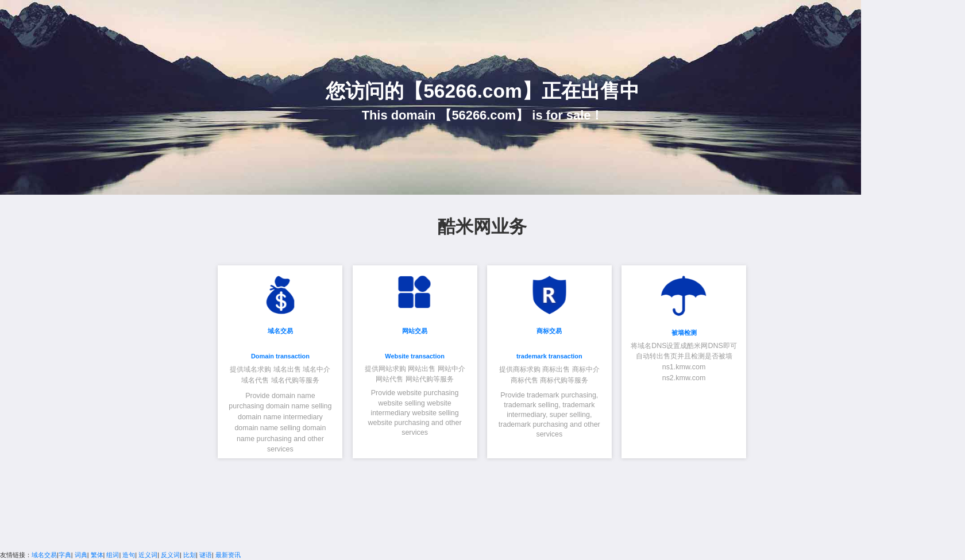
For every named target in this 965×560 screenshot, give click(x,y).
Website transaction (415, 356)
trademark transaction (549, 356)
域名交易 (280, 331)
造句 (129, 555)
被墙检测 (684, 333)
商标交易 (549, 331)
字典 (65, 555)
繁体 (97, 555)
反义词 (170, 555)
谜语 (206, 555)
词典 (81, 555)
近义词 (148, 555)
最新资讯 (228, 555)
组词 (113, 555)
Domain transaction (280, 356)
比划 (190, 555)
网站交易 (415, 331)
